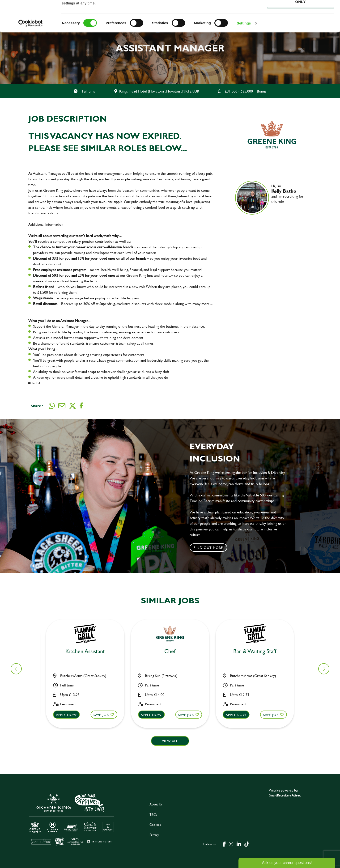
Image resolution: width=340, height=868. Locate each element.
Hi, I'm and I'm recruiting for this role (288, 194)
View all (170, 741)
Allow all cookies (300, 12)
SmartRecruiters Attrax (285, 795)
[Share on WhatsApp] (52, 406)
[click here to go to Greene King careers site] (72, 819)
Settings (244, 54)
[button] (324, 669)
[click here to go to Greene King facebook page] (224, 844)
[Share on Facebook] (81, 406)
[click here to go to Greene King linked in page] (239, 844)
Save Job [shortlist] (104, 715)
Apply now (69, 715)
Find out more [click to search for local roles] (208, 548)
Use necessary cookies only (301, 30)
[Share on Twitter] (72, 406)
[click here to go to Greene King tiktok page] (246, 844)
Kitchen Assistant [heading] (88, 651)
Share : (37, 406)
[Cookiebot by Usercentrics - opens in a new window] (31, 54)
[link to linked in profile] (275, 208)
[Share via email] (62, 406)
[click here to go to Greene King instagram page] (231, 844)
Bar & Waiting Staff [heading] (173, 651)
